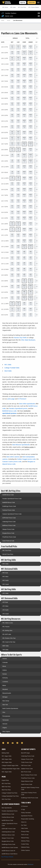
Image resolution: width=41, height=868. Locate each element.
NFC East (5, 573)
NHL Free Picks (6, 799)
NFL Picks (22, 7)
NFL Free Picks (7, 550)
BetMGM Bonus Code (9, 502)
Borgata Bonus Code (8, 533)
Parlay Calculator (26, 813)
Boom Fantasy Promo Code (29, 775)
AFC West (5, 606)
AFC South (6, 614)
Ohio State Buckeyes (28, 340)
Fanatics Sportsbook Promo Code (12, 499)
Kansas (5, 674)
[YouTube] (13, 743)
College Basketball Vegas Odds (11, 769)
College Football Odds (12, 368)
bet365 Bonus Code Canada (10, 847)
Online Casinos (25, 850)
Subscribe (32, 3)
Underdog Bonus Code (8, 832)
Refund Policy (25, 838)
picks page (11, 399)
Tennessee (6, 720)
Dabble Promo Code (27, 769)
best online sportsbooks (27, 404)
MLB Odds (8, 371)
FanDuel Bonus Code (8, 817)
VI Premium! (22, 399)
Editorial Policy (25, 847)
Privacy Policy (25, 831)
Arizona (5, 659)
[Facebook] (4, 743)
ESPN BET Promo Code (9, 829)
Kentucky (5, 678)
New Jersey (6, 701)
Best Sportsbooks (7, 808)
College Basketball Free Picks (10, 796)
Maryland (5, 689)
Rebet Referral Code (27, 781)
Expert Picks (5, 780)
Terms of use (25, 835)
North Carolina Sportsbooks (10, 708)
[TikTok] (18, 743)
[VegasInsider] (20, 739)
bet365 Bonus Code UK (8, 851)
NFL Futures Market (34, 7)
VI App (23, 809)
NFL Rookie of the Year (9, 638)
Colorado (5, 662)
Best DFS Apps (25, 753)
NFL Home (5, 7)
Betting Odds (5, 753)
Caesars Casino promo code (12, 462)
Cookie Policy (25, 844)
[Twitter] (8, 743)
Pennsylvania (6, 716)
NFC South (6, 584)
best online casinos (13, 457)
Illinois (4, 666)
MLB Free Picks (6, 790)
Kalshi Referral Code (8, 541)
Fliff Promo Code (26, 765)
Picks (9, 20)
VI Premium (24, 806)
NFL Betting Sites (7, 630)
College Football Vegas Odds (10, 765)
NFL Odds (13, 7)
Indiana (5, 670)
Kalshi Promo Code (27, 784)
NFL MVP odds (7, 634)
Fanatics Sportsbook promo (18, 408)
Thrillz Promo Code (27, 762)
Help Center (25, 828)
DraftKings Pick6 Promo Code (30, 798)
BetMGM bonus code (9, 411)
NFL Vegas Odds (7, 756)
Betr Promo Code (26, 772)
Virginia (5, 728)
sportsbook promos (9, 413)
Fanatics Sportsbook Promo (10, 811)
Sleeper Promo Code (8, 529)
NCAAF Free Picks (8, 554)
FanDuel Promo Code (9, 510)
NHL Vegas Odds (7, 772)
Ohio (4, 712)
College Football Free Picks (10, 793)
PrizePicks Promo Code (9, 537)
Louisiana (5, 682)
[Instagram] (22, 743)
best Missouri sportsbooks (21, 445)
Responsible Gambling (28, 819)
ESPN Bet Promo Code (9, 518)
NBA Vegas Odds (7, 759)
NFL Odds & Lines (8, 623)
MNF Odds (6, 646)
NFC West (5, 577)
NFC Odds (5, 564)
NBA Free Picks (6, 787)
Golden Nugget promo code (26, 459)
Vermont (5, 724)
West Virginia (6, 731)
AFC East (5, 602)
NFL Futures (6, 627)
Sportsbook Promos (27, 816)
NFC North (5, 580)
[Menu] (38, 3)
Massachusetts (7, 693)
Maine (4, 685)
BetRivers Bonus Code (8, 835)
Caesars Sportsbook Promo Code (12, 514)
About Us (24, 822)
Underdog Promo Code (9, 522)
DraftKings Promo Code (9, 506)
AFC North (5, 610)
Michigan (5, 697)
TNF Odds (5, 650)
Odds (3, 20)
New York (5, 705)
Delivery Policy (25, 841)
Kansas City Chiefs (20, 338)
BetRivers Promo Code (9, 525)
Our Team (24, 825)
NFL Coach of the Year (9, 642)
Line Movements (18, 20)
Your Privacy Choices (7, 857)
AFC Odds (5, 593)
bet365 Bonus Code (8, 495)
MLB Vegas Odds (7, 762)
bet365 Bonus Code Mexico (10, 854)
